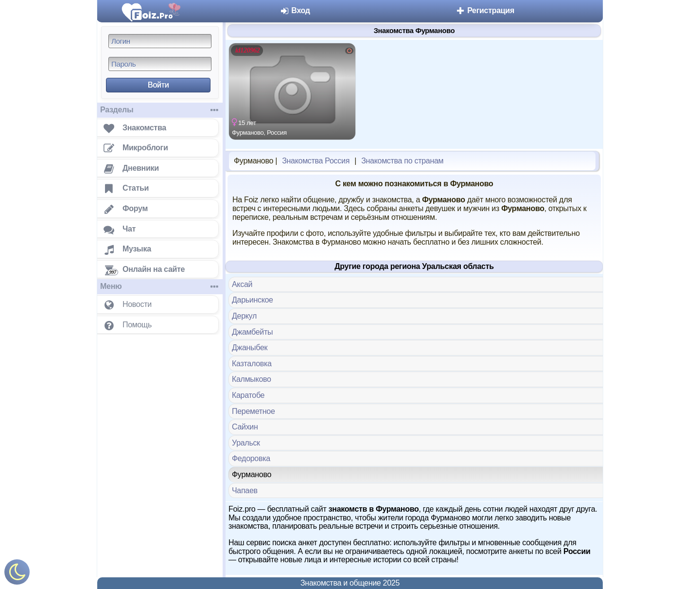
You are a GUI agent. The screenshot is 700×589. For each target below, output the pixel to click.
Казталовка (252, 364)
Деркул (244, 316)
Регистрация (485, 10)
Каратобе (248, 395)
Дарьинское (253, 300)
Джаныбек (250, 348)
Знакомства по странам (402, 161)
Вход (295, 10)
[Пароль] (160, 64)
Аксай (242, 284)
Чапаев (245, 491)
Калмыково (252, 379)
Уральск (246, 443)
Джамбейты (252, 332)
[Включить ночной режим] (17, 574)
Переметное (254, 411)
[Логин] (160, 41)
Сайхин (245, 427)
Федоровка (251, 458)
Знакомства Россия (316, 161)
